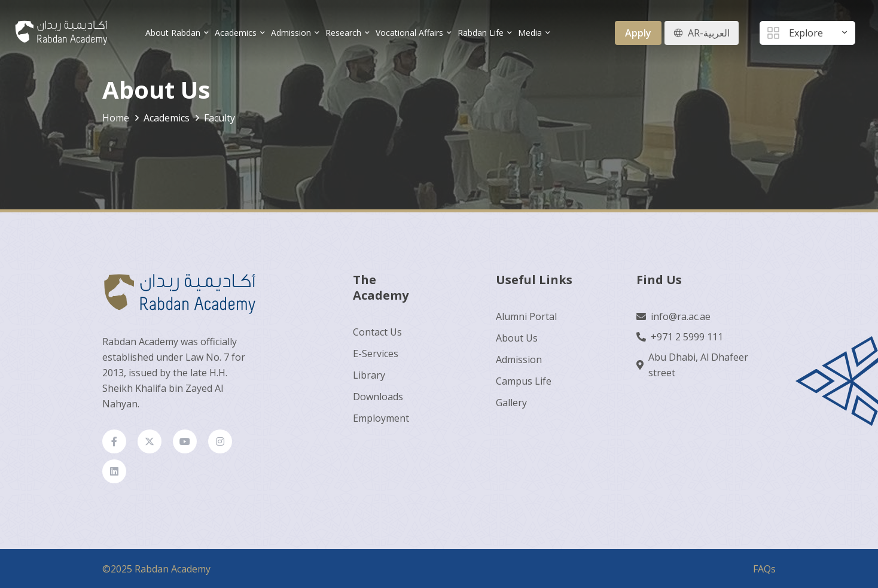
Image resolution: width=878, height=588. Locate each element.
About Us (517, 338)
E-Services (376, 354)
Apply (638, 33)
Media (530, 33)
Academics (236, 33)
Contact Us (377, 332)
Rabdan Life (481, 33)
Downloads (378, 397)
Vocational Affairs (409, 33)
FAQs (764, 569)
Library (369, 375)
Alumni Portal (526, 316)
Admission (291, 33)
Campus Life (524, 381)
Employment (381, 418)
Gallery (511, 403)
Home (116, 118)
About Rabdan (173, 33)
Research (343, 33)
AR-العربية (709, 33)
